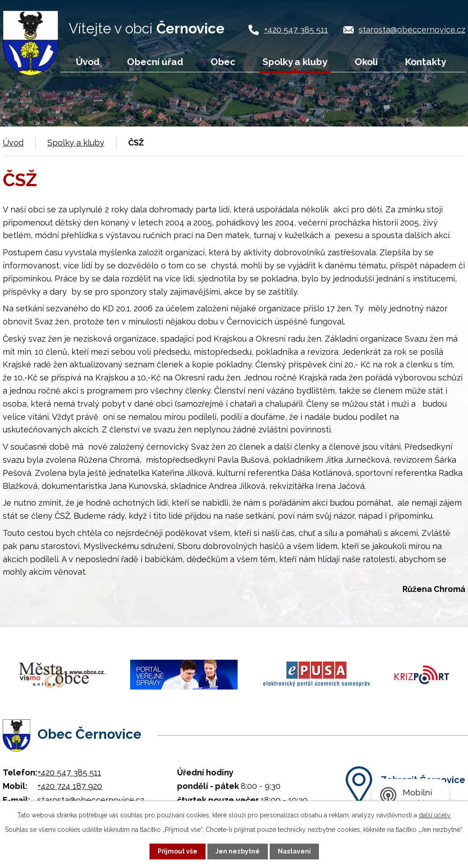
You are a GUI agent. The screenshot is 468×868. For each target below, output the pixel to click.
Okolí (366, 62)
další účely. (435, 815)
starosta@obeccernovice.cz (412, 30)
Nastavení (294, 851)
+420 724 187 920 (70, 786)
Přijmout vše (178, 851)
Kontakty (425, 62)
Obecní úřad (155, 62)
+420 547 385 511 (296, 30)
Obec (223, 62)
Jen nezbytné (238, 851)
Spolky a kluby (295, 62)
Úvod (88, 62)
